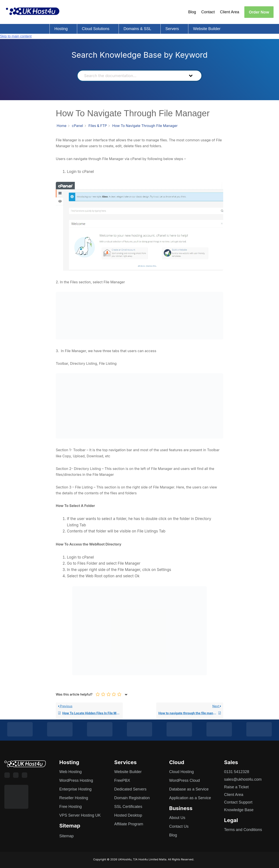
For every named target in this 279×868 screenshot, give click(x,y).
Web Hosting (71, 772)
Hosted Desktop (128, 815)
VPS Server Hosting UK (80, 815)
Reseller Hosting (74, 798)
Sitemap (66, 836)
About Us (177, 818)
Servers (172, 29)
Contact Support (238, 802)
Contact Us (179, 826)
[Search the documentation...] (132, 76)
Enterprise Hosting (75, 789)
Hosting (61, 29)
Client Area (230, 12)
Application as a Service (190, 798)
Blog (192, 12)
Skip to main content (16, 36)
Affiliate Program (129, 824)
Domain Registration (132, 798)
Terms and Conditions (243, 830)
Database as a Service (189, 789)
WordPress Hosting (76, 780)
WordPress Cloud (185, 780)
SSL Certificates (128, 807)
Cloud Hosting (181, 772)
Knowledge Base (239, 810)
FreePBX (122, 780)
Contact (208, 12)
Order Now (259, 12)
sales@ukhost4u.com (243, 779)
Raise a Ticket (236, 787)
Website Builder (207, 29)
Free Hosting (71, 807)
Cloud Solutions (96, 29)
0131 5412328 (237, 772)
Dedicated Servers (130, 789)
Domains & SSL (137, 29)
